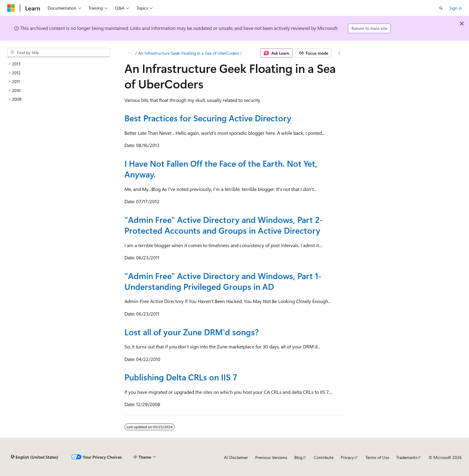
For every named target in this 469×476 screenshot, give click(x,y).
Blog (298, 457)
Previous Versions (271, 457)
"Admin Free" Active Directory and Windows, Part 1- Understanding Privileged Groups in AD (223, 281)
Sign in (456, 8)
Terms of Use (377, 457)
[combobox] (59, 53)
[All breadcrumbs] (130, 53)
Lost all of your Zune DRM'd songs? (192, 332)
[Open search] (441, 8)
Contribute (324, 457)
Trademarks (407, 457)
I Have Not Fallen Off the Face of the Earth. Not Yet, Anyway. (221, 169)
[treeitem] (59, 64)
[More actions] (339, 53)
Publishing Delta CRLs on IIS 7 (181, 377)
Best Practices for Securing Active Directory (208, 118)
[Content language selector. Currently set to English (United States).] (35, 457)
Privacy (347, 457)
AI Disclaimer (236, 457)
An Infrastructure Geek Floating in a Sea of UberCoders (189, 53)
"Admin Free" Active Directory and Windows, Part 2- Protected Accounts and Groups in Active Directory (224, 225)
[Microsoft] (11, 8)
